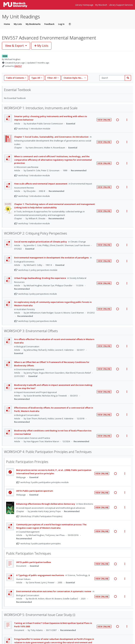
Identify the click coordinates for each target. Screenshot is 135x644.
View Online (104, 120)
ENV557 (18, 66)
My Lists (18, 24)
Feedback (49, 24)
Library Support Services (121, 5)
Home (7, 24)
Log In (61, 24)
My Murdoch (101, 5)
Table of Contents (15, 78)
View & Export (15, 46)
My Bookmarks (33, 24)
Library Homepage (85, 5)
